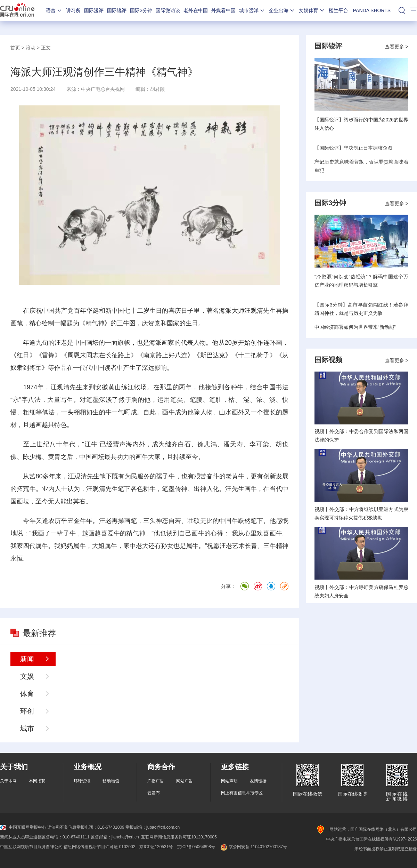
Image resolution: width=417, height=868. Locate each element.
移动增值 (111, 781)
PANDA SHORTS (372, 10)
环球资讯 (82, 781)
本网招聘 (37, 781)
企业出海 (282, 10)
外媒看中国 (223, 10)
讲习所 (73, 10)
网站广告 (185, 781)
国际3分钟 (141, 10)
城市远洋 (252, 10)
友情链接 (258, 781)
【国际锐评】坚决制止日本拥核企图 (353, 148)
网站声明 (229, 781)
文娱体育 (312, 10)
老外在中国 (196, 10)
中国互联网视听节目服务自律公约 (31, 847)
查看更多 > (396, 47)
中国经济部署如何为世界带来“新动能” (355, 327)
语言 (54, 10)
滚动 (31, 48)
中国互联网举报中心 (23, 827)
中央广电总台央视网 (103, 89)
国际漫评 (94, 10)
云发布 (154, 793)
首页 (15, 48)
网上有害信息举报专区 (242, 793)
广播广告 (156, 781)
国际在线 (17, 10)
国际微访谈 (168, 10)
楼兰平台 (338, 10)
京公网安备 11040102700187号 (253, 847)
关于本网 (8, 781)
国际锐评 (117, 10)
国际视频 (328, 360)
